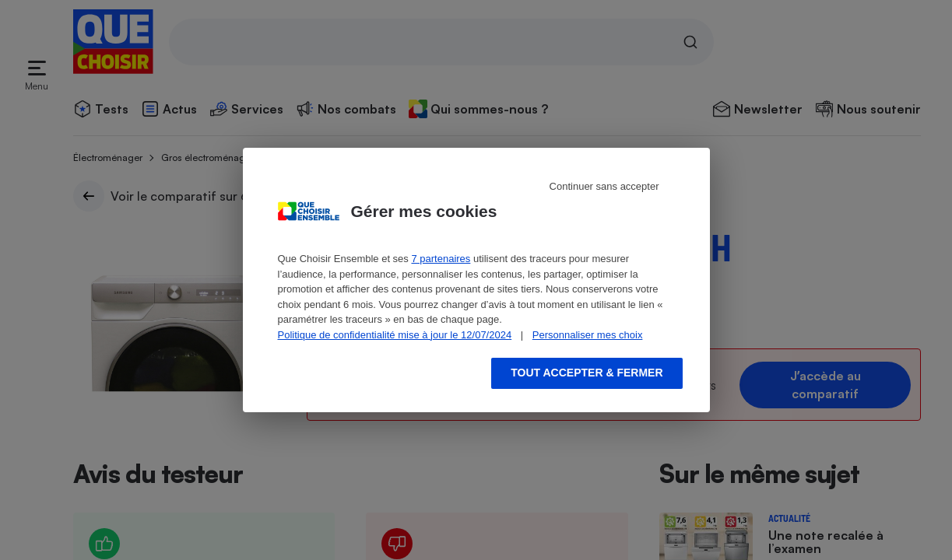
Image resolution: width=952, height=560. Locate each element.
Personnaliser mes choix (588, 335)
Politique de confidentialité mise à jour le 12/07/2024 (395, 335)
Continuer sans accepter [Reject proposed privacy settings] (604, 186)
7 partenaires (441, 259)
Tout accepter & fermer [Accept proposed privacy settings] (587, 373)
